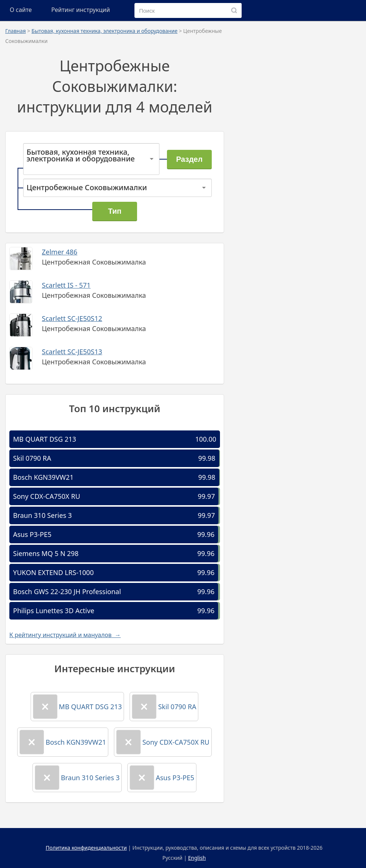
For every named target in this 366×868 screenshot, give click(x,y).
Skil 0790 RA (32, 458)
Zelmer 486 (60, 252)
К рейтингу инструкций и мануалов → (65, 635)
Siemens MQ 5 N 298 (46, 553)
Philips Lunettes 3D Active (54, 611)
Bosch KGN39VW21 (43, 477)
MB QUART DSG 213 (45, 439)
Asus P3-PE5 (32, 534)
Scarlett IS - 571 (66, 285)
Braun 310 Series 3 (42, 515)
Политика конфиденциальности (86, 848)
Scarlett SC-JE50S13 (72, 352)
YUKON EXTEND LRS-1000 (53, 572)
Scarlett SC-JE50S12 (72, 318)
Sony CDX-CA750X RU (47, 496)
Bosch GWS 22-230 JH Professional (67, 591)
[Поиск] (234, 10)
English (197, 858)
